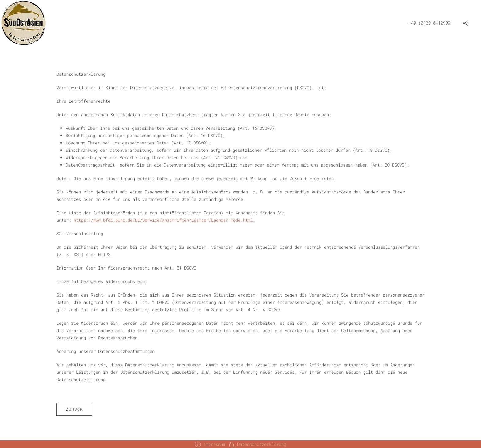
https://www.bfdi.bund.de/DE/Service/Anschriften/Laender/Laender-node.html (163, 220)
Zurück (74, 409)
